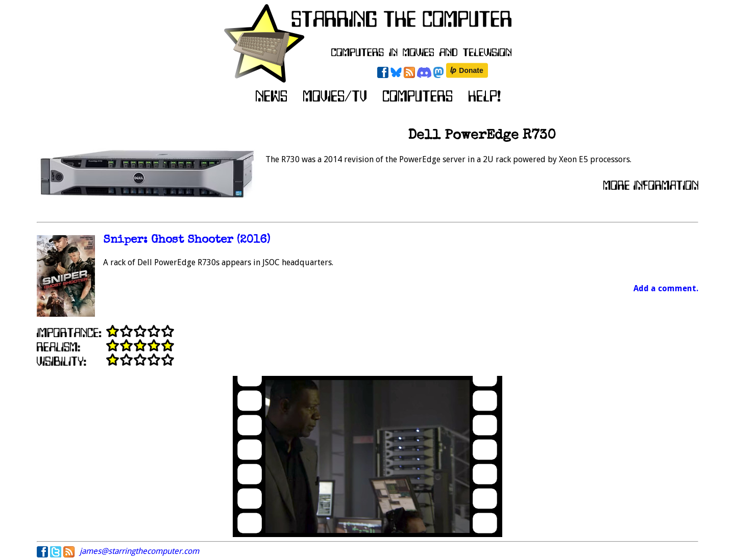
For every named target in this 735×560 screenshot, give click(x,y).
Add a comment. (666, 288)
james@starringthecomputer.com (139, 551)
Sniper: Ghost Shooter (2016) (187, 240)
